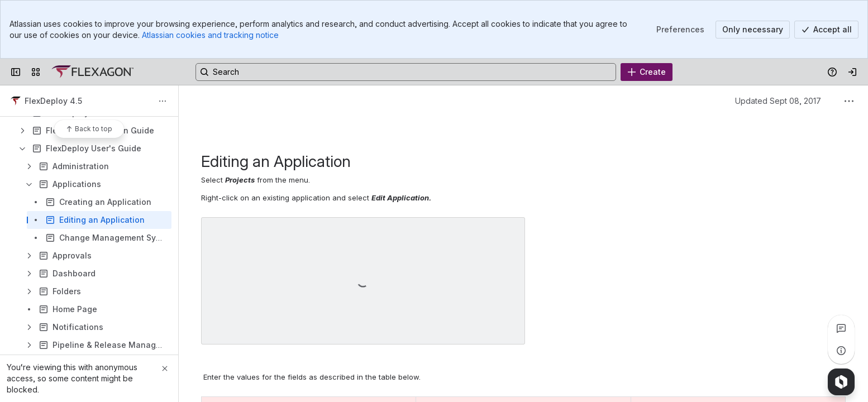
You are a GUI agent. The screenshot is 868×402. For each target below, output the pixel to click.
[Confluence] (92, 72)
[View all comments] (841, 328)
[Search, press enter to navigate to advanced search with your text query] (406, 72)
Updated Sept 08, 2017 (778, 101)
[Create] (647, 72)
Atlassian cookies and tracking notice (210, 35)
